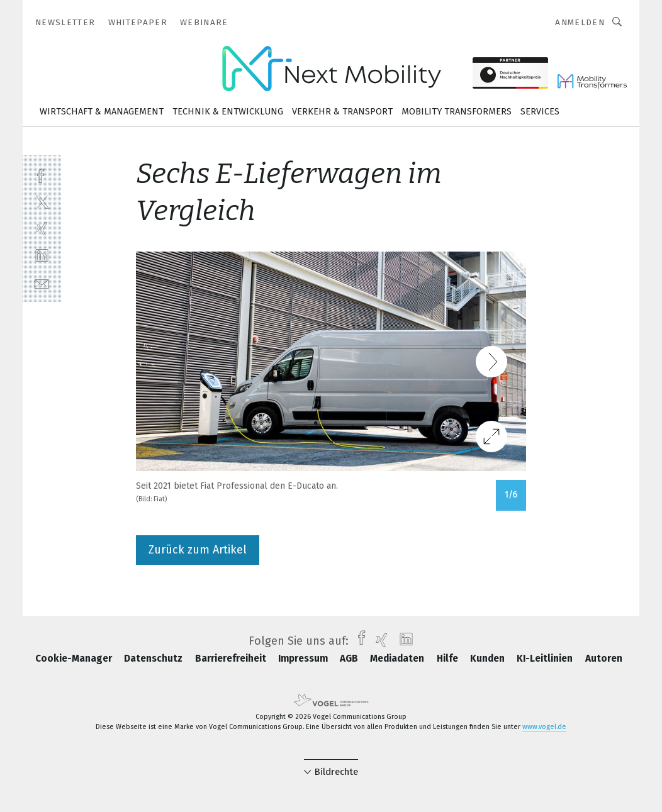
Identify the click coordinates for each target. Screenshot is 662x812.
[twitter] (42, 202)
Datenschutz (154, 659)
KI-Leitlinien (546, 659)
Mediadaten (398, 659)
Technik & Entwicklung (228, 112)
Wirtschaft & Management (102, 112)
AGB (350, 659)
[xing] (42, 229)
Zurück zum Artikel (198, 550)
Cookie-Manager (75, 659)
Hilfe (449, 659)
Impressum (304, 659)
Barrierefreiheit (232, 659)
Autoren (604, 659)
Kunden (489, 659)
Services (540, 112)
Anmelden (580, 22)
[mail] (42, 283)
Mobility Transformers (457, 112)
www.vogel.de (544, 727)
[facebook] (42, 175)
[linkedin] (42, 256)
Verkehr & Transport (342, 112)
